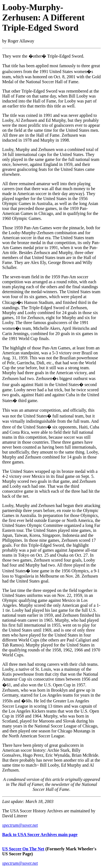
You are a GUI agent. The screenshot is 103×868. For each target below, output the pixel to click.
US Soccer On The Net (23, 849)
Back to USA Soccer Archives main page (40, 835)
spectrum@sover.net (20, 825)
